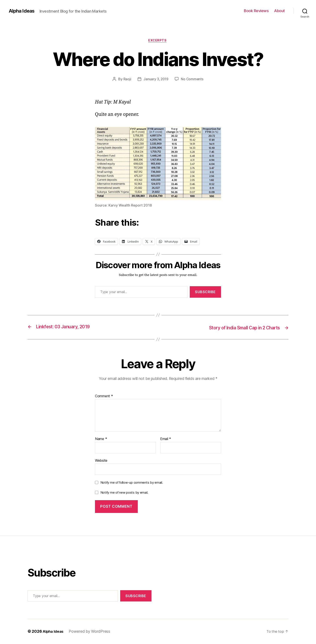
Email (166, 439)
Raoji (127, 80)
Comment (104, 396)
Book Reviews (256, 11)
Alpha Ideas (22, 11)
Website (101, 461)
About (279, 11)
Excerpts (158, 41)
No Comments (192, 80)
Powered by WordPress (91, 632)
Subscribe (205, 292)
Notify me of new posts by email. (124, 493)
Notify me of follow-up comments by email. (132, 483)
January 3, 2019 (156, 80)
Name (101, 439)
